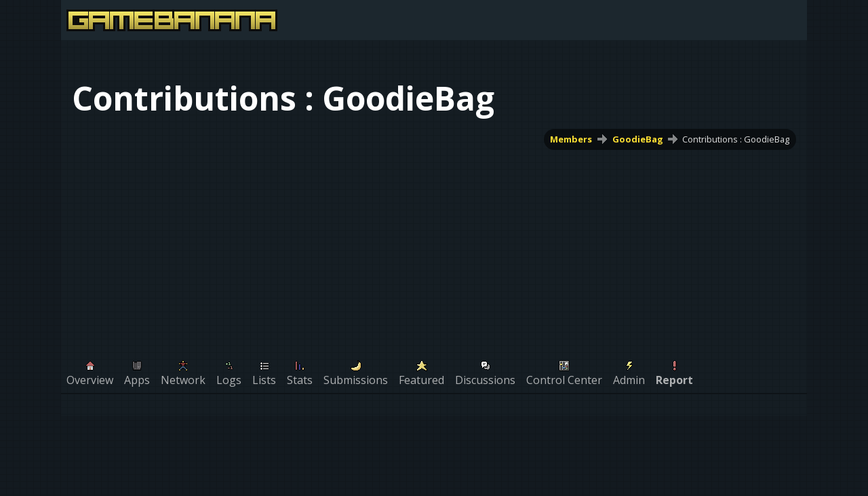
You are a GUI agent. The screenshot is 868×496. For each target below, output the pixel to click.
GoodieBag (638, 139)
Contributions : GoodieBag (736, 139)
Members (572, 139)
